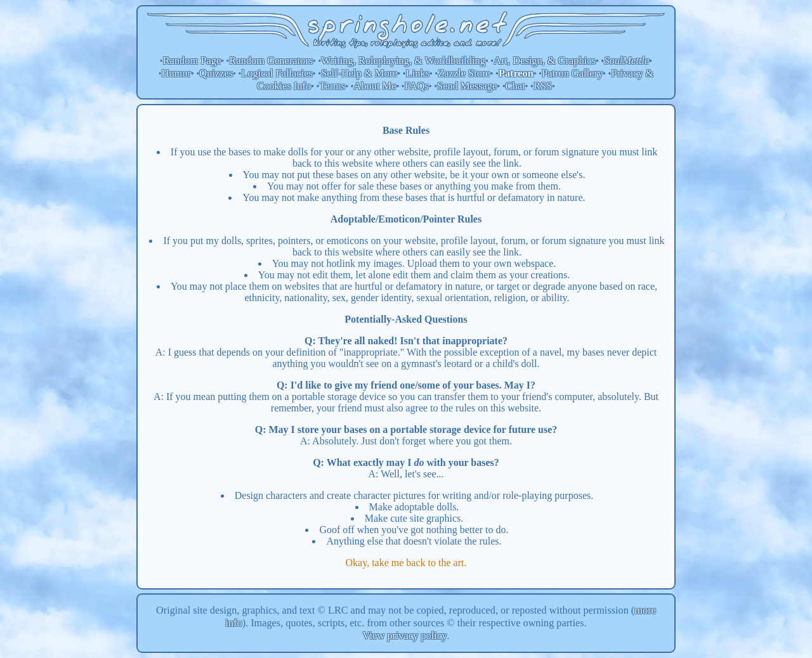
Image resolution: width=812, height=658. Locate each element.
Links (418, 73)
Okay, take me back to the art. (406, 563)
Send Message (467, 86)
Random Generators (272, 61)
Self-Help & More (359, 73)
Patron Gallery (572, 73)
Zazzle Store (464, 73)
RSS (543, 86)
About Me (375, 86)
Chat (515, 86)
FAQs (417, 86)
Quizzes (216, 73)
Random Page (192, 61)
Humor (176, 73)
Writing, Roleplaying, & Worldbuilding (403, 61)
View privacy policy (405, 635)
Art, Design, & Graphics (545, 61)
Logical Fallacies (277, 73)
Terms (332, 86)
